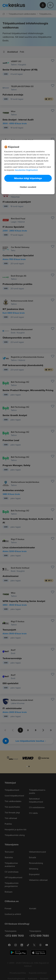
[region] (28, 167)
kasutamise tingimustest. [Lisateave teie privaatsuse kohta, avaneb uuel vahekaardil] (27, 170)
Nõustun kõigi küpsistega (28, 178)
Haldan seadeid (28, 187)
